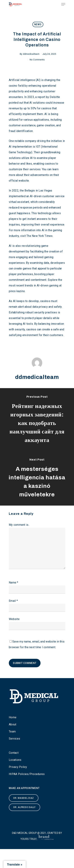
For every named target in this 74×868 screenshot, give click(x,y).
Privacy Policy (18, 767)
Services (14, 739)
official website (19, 181)
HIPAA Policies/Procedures (27, 774)
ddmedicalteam (31, 54)
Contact (14, 753)
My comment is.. (19, 525)
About (13, 724)
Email (13, 601)
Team (12, 732)
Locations (15, 760)
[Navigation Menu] (63, 4)
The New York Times (40, 236)
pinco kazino (17, 291)
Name (14, 583)
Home (13, 717)
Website (14, 619)
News (38, 24)
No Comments (37, 60)
